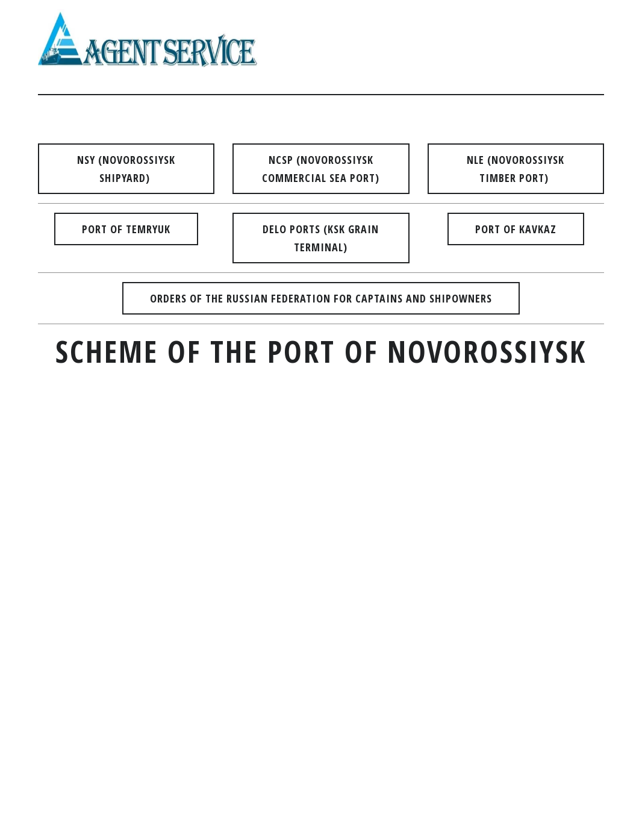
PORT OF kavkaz (516, 229)
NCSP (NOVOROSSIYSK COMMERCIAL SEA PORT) (321, 169)
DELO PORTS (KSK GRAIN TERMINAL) (321, 238)
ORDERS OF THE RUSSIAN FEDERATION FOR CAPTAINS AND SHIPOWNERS (321, 298)
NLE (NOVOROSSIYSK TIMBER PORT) (516, 169)
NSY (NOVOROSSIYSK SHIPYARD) (126, 169)
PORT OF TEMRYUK (126, 229)
